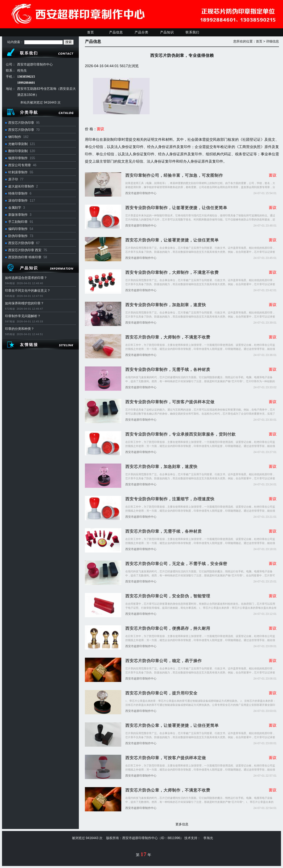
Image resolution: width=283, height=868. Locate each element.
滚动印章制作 (18, 201)
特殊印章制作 (18, 193)
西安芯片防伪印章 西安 (25, 250)
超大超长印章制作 (21, 186)
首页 (91, 32)
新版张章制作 (18, 215)
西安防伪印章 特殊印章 (25, 257)
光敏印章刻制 (18, 144)
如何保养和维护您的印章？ (24, 303)
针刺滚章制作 (18, 172)
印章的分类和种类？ (20, 329)
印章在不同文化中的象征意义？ (28, 291)
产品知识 (167, 32)
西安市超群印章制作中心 (141, 193)
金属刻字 (15, 208)
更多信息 (182, 824)
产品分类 (141, 32)
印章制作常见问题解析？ (23, 316)
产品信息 (116, 32)
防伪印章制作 (18, 236)
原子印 (13, 179)
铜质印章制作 (18, 158)
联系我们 (192, 32)
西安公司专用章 (20, 165)
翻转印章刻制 (18, 151)
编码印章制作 (18, 229)
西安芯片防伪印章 (21, 123)
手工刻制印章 (18, 222)
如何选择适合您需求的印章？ (26, 278)
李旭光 (208, 838)
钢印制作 (15, 137)
